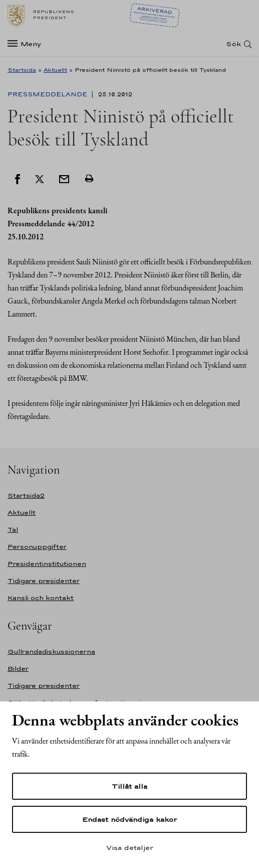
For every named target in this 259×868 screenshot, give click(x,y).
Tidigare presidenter (44, 581)
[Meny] (27, 44)
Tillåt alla (129, 786)
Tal (13, 530)
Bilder (18, 669)
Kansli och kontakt (41, 598)
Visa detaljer (130, 847)
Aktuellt (55, 70)
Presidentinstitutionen (47, 564)
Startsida (22, 70)
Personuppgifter (37, 547)
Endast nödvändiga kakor (129, 819)
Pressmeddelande (48, 94)
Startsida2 (26, 495)
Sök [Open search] (233, 44)
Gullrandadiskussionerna (51, 652)
